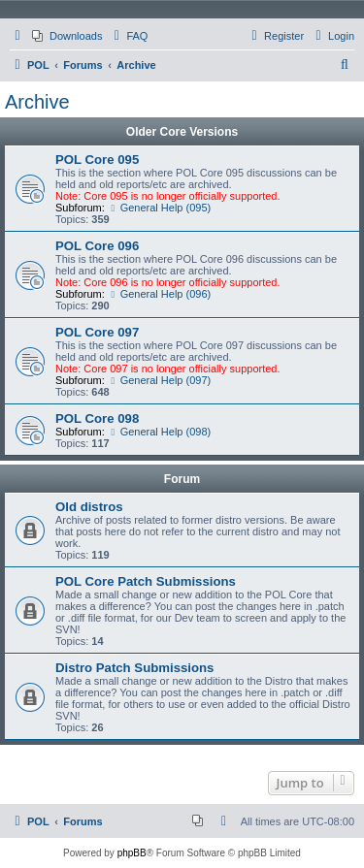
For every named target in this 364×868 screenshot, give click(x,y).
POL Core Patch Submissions (146, 581)
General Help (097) (159, 380)
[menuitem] (67, 36)
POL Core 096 (97, 246)
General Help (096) (159, 294)
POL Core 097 (97, 332)
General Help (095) (159, 208)
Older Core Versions (182, 132)
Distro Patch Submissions (134, 668)
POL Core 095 (97, 160)
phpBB (132, 853)
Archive (37, 102)
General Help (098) (159, 432)
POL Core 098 (97, 418)
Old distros (89, 507)
